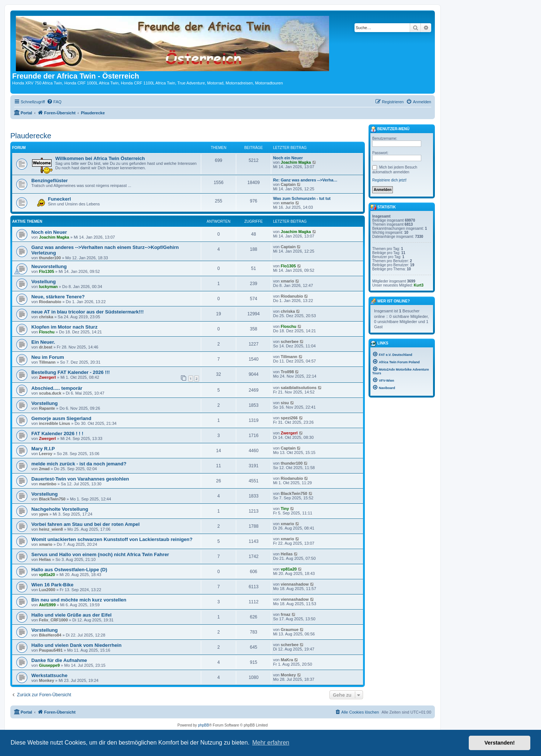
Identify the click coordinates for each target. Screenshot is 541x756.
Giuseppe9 (49, 665)
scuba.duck (50, 393)
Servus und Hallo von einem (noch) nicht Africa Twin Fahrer (100, 554)
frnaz (286, 614)
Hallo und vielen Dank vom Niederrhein (76, 645)
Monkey (47, 680)
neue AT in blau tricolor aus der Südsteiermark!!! (88, 312)
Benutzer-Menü (390, 129)
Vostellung (43, 282)
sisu (285, 403)
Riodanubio (50, 302)
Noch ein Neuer (288, 158)
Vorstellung (45, 403)
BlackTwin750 (52, 499)
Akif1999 (47, 605)
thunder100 (50, 258)
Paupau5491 (51, 650)
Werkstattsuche (49, 675)
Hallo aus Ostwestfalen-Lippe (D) (69, 570)
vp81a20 (47, 575)
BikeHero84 (50, 635)
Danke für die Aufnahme (59, 660)
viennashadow (295, 584)
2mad (44, 469)
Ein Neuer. (43, 342)
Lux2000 (47, 590)
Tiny (285, 509)
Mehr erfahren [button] (271, 743)
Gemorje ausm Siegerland (61, 418)
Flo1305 (47, 271)
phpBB (203, 725)
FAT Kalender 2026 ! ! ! (57, 434)
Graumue (290, 630)
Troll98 (287, 372)
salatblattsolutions (299, 388)
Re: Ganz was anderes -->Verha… (305, 180)
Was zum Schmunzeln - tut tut (302, 198)
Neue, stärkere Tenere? (58, 297)
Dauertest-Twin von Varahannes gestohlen (80, 479)
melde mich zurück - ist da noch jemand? (79, 464)
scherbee (290, 341)
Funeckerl (59, 199)
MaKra (287, 660)
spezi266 (289, 418)
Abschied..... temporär (57, 388)
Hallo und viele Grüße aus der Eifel (71, 615)
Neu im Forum (48, 357)
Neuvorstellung (49, 266)
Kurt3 (419, 285)
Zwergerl (48, 377)
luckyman (48, 287)
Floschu (47, 332)
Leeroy (46, 454)
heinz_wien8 (51, 529)
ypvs (44, 514)
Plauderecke (31, 136)
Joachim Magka (296, 162)
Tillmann (47, 362)
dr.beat (46, 347)
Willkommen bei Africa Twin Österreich (100, 158)
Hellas (45, 559)
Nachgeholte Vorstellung (60, 509)
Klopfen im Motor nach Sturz (64, 327)
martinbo (48, 484)
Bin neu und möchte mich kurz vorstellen (79, 600)
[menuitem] (54, 102)
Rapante (47, 408)
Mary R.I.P (43, 449)
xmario (287, 203)
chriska (46, 317)
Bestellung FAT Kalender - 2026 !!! (71, 372)
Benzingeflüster (50, 181)
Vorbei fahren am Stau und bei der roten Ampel (85, 524)
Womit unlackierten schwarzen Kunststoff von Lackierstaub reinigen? (112, 539)
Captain (288, 184)
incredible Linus (55, 423)
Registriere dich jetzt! (389, 180)
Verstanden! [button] (500, 743)
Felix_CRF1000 (53, 620)
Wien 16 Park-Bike (52, 585)
